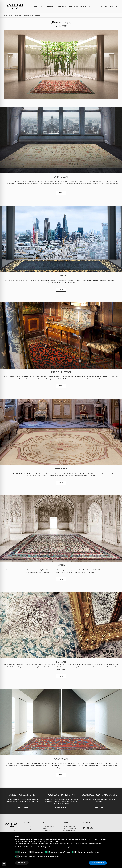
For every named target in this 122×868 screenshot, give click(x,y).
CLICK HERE (99, 807)
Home (6, 15)
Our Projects (61, 7)
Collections (37, 7)
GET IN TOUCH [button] (110, 7)
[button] (117, 6)
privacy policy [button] (65, 839)
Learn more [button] (22, 863)
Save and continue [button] (98, 863)
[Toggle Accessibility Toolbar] (4, 864)
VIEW (61, 193)
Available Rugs (86, 7)
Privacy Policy (28, 827)
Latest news (73, 7)
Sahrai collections (15, 15)
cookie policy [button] (55, 841)
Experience (49, 7)
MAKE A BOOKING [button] (61, 807)
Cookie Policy (28, 830)
